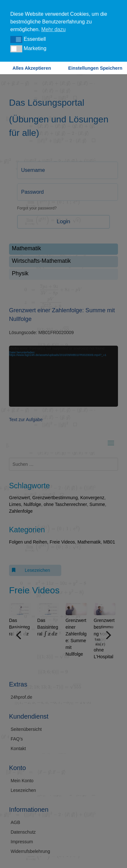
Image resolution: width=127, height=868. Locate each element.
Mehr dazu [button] (54, 29)
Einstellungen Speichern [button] (95, 68)
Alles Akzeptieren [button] (32, 68)
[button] (16, 40)
